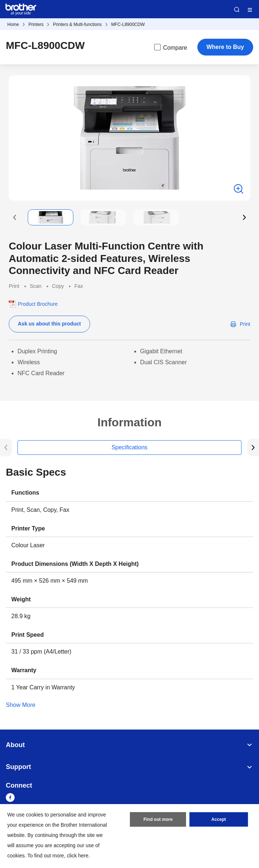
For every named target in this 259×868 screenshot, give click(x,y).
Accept (219, 819)
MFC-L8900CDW (128, 24)
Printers (36, 24)
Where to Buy (225, 47)
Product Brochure (38, 304)
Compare (170, 47)
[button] (15, 217)
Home (13, 24)
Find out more (158, 819)
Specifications (130, 447)
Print (245, 324)
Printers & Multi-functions (77, 24)
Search (237, 9)
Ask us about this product (49, 324)
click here (78, 856)
